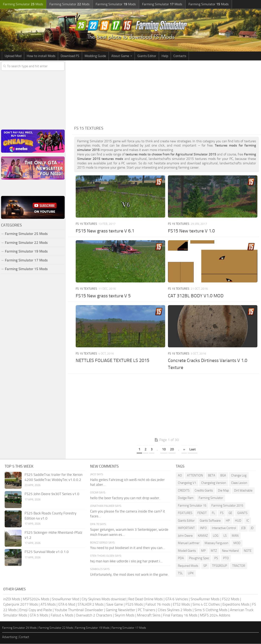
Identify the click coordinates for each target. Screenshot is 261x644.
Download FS (70, 56)
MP (203, 551)
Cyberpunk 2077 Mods (21, 605)
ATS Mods (48, 605)
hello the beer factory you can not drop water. (125, 498)
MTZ (214, 551)
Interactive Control (224, 528)
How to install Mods (41, 56)
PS (216, 559)
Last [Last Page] (193, 450)
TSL (180, 574)
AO (180, 476)
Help (165, 56)
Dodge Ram (186, 498)
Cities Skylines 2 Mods (175, 610)
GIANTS (242, 513)
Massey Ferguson (216, 543)
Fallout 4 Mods (62, 616)
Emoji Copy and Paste (36, 610)
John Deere (185, 536)
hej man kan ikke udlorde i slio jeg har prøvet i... (126, 561)
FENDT (202, 513)
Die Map (223, 491)
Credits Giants (204, 491)
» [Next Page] (184, 450)
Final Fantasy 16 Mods (180, 616)
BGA (223, 476)
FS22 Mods (231, 599)
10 (164, 450)
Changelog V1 (187, 483)
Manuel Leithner (189, 543)
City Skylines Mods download (104, 599)
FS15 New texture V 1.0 (191, 231)
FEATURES (185, 513)
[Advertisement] (167, 92)
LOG (216, 536)
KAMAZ (203, 536)
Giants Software (210, 521)
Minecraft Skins (149, 616)
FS (222, 513)
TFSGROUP (220, 566)
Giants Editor (147, 56)
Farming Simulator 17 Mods (26, 260)
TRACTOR (239, 566)
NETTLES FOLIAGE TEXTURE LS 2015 (112, 361)
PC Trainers (147, 610)
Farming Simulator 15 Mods (26, 269)
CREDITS (184, 491)
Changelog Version (214, 483)
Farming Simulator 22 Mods (26, 243)
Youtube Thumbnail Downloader (79, 610)
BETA (212, 476)
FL (213, 513)
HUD (238, 521)
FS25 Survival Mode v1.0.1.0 (47, 552)
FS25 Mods (134, 605)
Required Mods (188, 566)
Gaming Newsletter (121, 610)
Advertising (10, 637)
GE (230, 513)
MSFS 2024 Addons (215, 616)
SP (205, 566)
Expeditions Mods (236, 605)
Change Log (239, 476)
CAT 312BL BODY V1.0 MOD (196, 296)
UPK (191, 574)
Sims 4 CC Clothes (206, 605)
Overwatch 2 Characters (94, 616)
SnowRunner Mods (205, 599)
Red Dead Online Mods (146, 599)
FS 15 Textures (86, 224)
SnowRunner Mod (66, 599)
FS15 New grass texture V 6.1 (105, 231)
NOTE (248, 551)
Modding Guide (95, 56)
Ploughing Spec (199, 559)
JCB (243, 528)
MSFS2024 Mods (36, 599)
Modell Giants (187, 551)
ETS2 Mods (181, 605)
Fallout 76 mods (158, 605)
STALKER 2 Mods (91, 605)
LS (225, 536)
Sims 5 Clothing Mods (211, 610)
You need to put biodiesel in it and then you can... (128, 548)
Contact (24, 637)
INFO (203, 528)
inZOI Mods (12, 599)
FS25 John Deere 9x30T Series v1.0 (52, 494)
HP (228, 521)
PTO (226, 559)
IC (248, 521)
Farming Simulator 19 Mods (26, 252)
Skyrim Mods (125, 616)
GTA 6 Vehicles (177, 599)
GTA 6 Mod (67, 605)
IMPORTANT (186, 528)
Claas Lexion (239, 483)
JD (252, 528)
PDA (181, 559)
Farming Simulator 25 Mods (26, 234)
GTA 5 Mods (39, 616)
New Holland (230, 551)
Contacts (180, 56)
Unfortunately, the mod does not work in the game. (129, 575)
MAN (235, 536)
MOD (237, 543)
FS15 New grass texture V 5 (103, 296)
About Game (120, 56)
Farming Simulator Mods (23, 4)
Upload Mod (13, 56)
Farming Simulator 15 (192, 506)
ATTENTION (195, 476)
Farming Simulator (211, 498)
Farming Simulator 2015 (227, 506)
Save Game (115, 605)
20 (172, 450)
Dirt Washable (243, 491)
